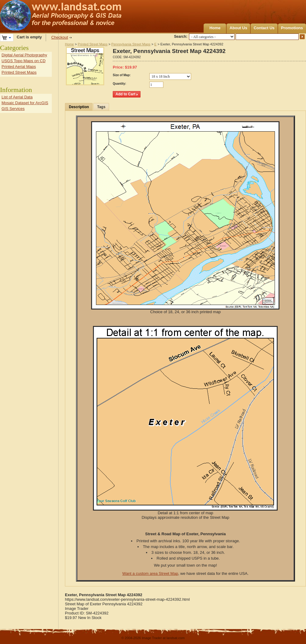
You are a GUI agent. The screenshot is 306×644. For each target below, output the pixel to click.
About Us (238, 28)
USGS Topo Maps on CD (23, 61)
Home (215, 28)
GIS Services (13, 109)
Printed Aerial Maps (19, 67)
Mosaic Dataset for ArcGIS (25, 103)
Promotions (292, 28)
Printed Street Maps (93, 44)
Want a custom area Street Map (150, 573)
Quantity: (119, 84)
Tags (101, 107)
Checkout (60, 37)
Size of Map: (122, 75)
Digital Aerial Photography (24, 55)
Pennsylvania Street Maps (131, 44)
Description (79, 107)
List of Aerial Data (17, 97)
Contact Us (264, 28)
